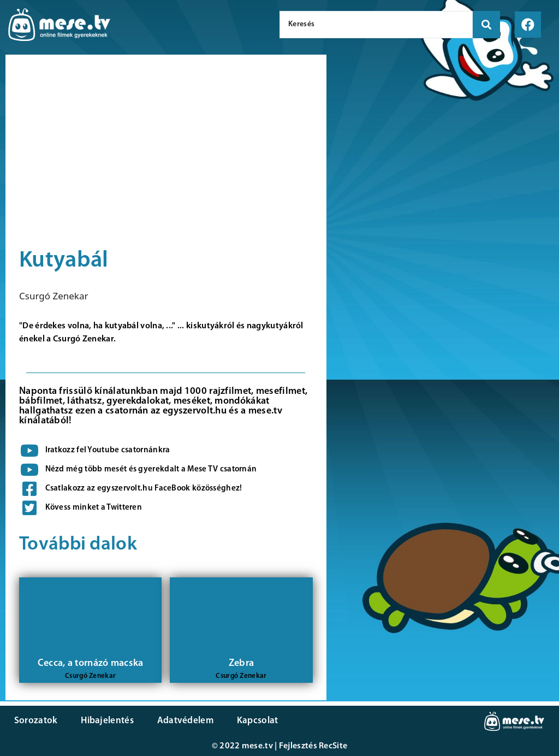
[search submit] (486, 25)
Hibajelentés (106, 721)
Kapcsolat (253, 721)
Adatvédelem (182, 721)
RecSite (333, 746)
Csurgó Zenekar (53, 296)
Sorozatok (35, 721)
